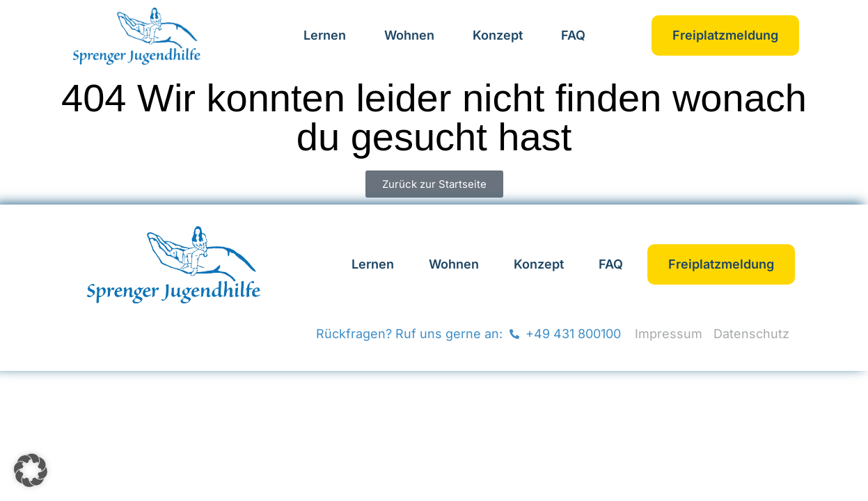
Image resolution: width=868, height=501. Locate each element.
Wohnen (409, 35)
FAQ (573, 35)
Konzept (498, 35)
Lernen (325, 35)
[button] (31, 470)
